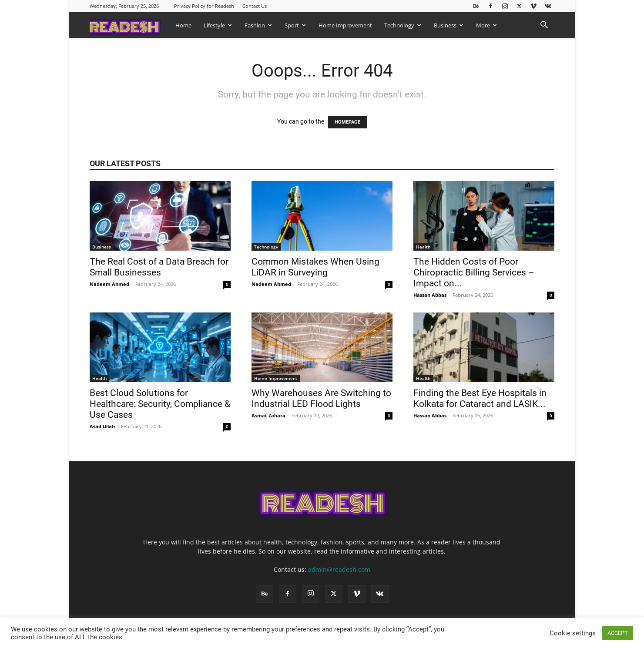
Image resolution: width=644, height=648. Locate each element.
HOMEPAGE (347, 122)
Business (449, 25)
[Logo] (129, 25)
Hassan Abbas (430, 295)
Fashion (258, 25)
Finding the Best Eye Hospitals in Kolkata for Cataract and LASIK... (480, 398)
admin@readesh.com (339, 569)
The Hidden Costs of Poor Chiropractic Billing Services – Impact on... (474, 272)
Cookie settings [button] (573, 633)
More (486, 25)
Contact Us (255, 6)
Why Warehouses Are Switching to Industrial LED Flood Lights (321, 398)
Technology (403, 25)
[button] (544, 26)
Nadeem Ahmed (109, 284)
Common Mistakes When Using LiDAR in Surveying (315, 267)
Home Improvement (345, 25)
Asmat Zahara (268, 415)
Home (183, 25)
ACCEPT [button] (618, 633)
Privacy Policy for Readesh (204, 6)
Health (423, 247)
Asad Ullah (102, 426)
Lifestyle (218, 25)
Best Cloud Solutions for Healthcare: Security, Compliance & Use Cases (160, 404)
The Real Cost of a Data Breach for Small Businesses (159, 267)
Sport (295, 25)
